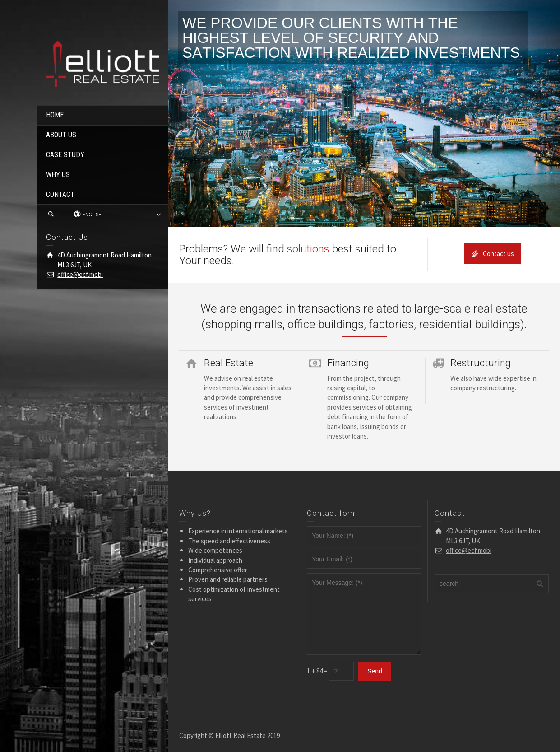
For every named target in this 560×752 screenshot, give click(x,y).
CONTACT (60, 194)
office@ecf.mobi (80, 274)
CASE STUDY (65, 155)
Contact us (493, 254)
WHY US (58, 175)
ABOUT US (61, 135)
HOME (55, 115)
